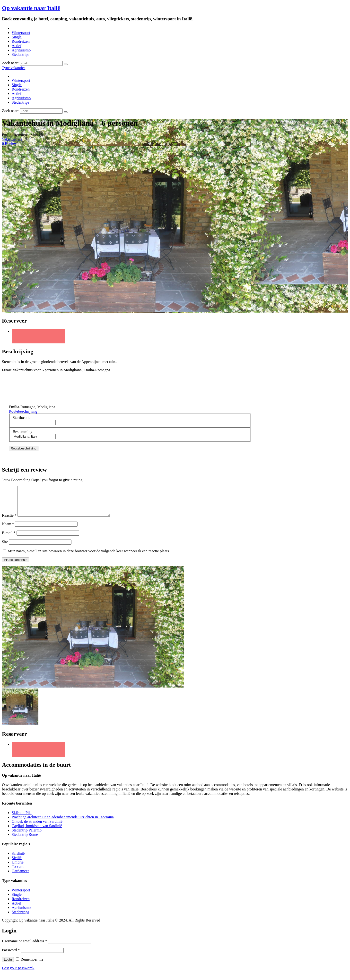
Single (17, 37)
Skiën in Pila (22, 818)
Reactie (9, 521)
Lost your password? (18, 974)
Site (5, 548)
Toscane (18, 872)
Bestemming (22, 432)
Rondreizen (21, 41)
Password (11, 956)
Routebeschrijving (23, 411)
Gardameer (20, 877)
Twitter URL (38, 336)
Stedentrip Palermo (27, 836)
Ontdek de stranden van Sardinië (37, 827)
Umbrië (18, 868)
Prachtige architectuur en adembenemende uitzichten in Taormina (63, 823)
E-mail (9, 539)
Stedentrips (20, 54)
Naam (8, 530)
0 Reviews (10, 144)
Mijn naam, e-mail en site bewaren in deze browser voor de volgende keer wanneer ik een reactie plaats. (89, 557)
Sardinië (18, 859)
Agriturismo (21, 50)
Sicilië (17, 864)
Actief (17, 46)
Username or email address (25, 947)
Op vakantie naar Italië (31, 8)
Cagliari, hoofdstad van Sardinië (37, 832)
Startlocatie (22, 418)
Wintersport (21, 33)
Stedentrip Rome (25, 840)
